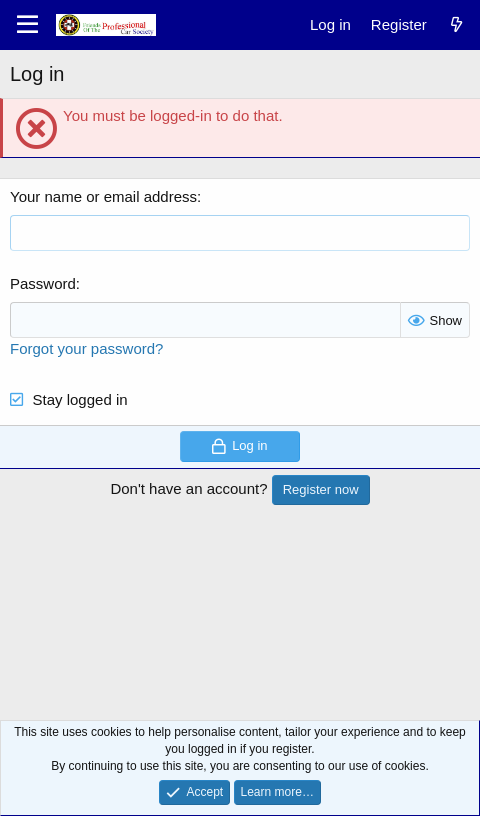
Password (43, 283)
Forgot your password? (86, 348)
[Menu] (27, 25)
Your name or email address (103, 196)
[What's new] (456, 24)
